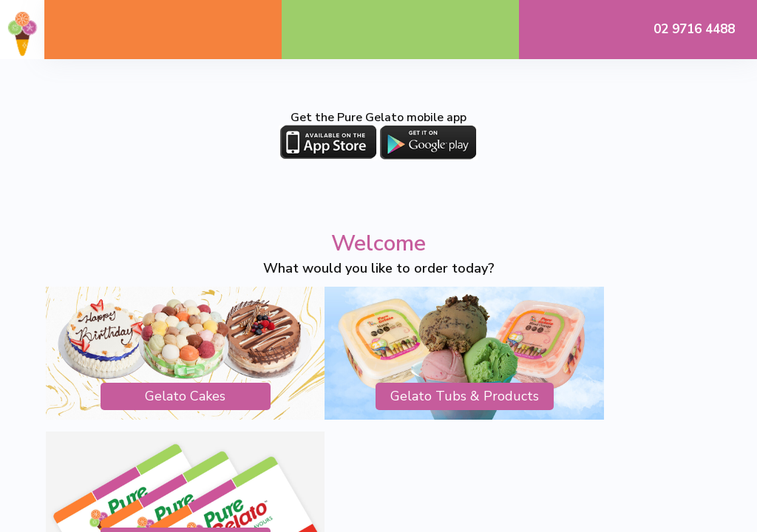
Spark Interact (522, 455)
